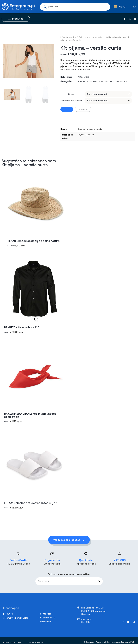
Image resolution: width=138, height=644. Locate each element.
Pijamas (121, 37)
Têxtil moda (110, 37)
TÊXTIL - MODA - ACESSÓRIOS (91, 37)
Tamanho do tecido (71, 100)
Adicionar (83, 109)
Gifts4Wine (46, 622)
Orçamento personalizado (16, 618)
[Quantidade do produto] (67, 109)
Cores (71, 94)
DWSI (132, 642)
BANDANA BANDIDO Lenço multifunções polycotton (30, 415)
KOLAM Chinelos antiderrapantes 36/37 (31, 503)
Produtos (72, 37)
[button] (120, 7)
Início (63, 37)
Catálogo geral (48, 618)
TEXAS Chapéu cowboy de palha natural (34, 241)
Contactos (46, 614)
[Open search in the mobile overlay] (75, 7)
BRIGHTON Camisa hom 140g (23, 327)
